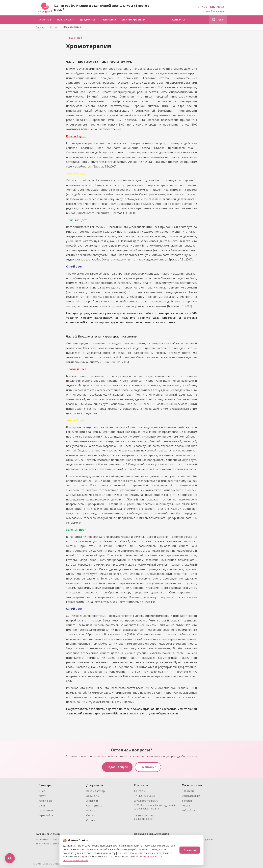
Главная (40, 27)
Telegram (187, 802)
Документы (87, 19)
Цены (42, 806)
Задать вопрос (117, 767)
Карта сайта (46, 816)
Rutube (186, 806)
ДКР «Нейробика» (134, 19)
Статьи (54, 27)
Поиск (218, 20)
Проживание (46, 811)
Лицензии (92, 802)
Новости (91, 811)
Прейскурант (65, 19)
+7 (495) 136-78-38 (210, 7)
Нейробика (188, 811)
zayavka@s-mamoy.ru (213, 11)
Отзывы (91, 821)
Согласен (190, 850)
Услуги (42, 797)
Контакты (178, 19)
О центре (45, 19)
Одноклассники (191, 797)
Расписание (108, 19)
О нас (42, 792)
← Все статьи (74, 38)
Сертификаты (94, 806)
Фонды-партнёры (96, 792)
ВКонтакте (188, 792)
